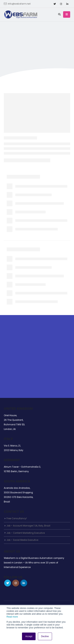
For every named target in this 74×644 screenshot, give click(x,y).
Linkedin (24, 583)
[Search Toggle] (59, 14)
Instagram (16, 583)
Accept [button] (29, 636)
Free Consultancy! (17, 518)
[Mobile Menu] (67, 14)
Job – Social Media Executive (22, 540)
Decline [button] (45, 636)
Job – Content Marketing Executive (26, 533)
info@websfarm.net (17, 4)
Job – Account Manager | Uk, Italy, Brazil (28, 526)
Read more (12, 617)
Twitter (8, 583)
